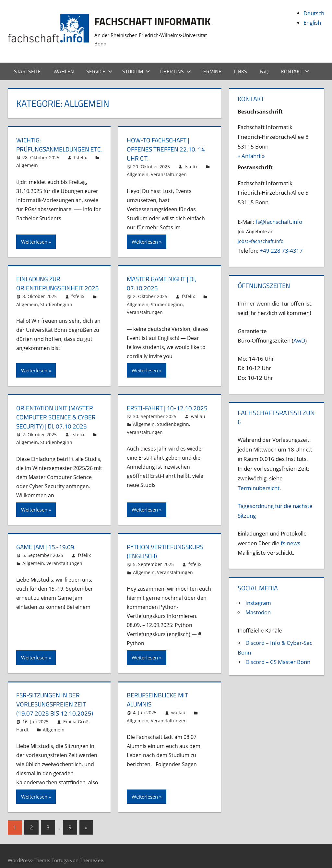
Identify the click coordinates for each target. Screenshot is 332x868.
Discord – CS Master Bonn (278, 653)
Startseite (27, 63)
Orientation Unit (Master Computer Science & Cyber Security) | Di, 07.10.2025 (58, 408)
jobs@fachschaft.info (261, 233)
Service (99, 63)
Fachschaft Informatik (162, 21)
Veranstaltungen (169, 166)
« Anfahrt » (251, 147)
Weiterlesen (34, 233)
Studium (136, 63)
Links (240, 63)
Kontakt (295, 63)
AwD (299, 332)
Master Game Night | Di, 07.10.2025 (163, 275)
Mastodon (258, 604)
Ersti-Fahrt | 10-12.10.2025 (169, 399)
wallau (198, 408)
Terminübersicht (259, 479)
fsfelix (80, 158)
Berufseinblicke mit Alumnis (159, 691)
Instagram (258, 594)
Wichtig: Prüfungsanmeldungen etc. (55, 140)
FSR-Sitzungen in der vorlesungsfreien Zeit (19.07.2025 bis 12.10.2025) (55, 696)
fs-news (290, 534)
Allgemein (27, 166)
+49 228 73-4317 (281, 242)
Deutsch (314, 13)
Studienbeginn (56, 296)
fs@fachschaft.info (279, 213)
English (312, 23)
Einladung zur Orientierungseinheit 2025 (59, 275)
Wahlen (64, 63)
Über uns (176, 63)
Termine (211, 63)
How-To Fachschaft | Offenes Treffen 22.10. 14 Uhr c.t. (167, 140)
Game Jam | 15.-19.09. (47, 538)
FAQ (264, 63)
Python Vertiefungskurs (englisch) (167, 543)
